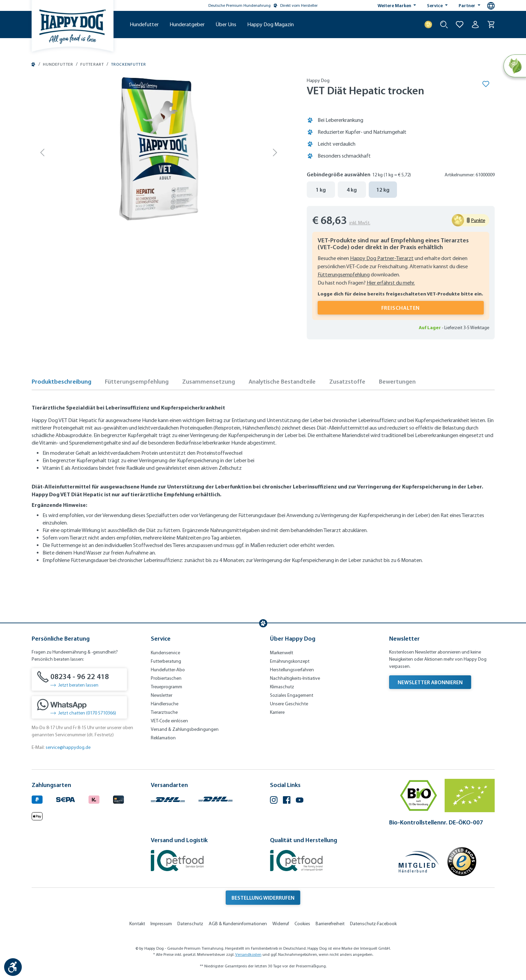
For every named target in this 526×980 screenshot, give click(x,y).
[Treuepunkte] (428, 25)
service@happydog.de (68, 747)
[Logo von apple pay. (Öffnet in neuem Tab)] (37, 815)
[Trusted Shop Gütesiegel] (462, 862)
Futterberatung (166, 661)
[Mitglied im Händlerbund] (419, 862)
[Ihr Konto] (475, 25)
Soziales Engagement (292, 695)
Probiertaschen (166, 678)
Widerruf (281, 924)
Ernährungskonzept (290, 661)
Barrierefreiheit (330, 924)
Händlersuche (165, 704)
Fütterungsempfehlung (344, 275)
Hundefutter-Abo (168, 670)
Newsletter (162, 695)
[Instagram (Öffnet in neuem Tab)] (274, 801)
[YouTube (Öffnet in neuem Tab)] (300, 801)
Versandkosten (248, 954)
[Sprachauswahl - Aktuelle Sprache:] (491, 6)
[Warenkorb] (491, 25)
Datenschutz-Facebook (373, 924)
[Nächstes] (275, 152)
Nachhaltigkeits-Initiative (295, 678)
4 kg (352, 190)
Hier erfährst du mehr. (391, 283)
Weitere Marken (395, 5)
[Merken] (485, 84)
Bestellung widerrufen (263, 898)
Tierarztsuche (164, 712)
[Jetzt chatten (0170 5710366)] (79, 707)
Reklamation (163, 738)
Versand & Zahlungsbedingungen (185, 729)
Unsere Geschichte (289, 704)
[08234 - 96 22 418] (79, 679)
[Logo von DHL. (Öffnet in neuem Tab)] (168, 798)
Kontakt (137, 924)
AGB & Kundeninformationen (238, 924)
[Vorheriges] (43, 152)
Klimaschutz (282, 687)
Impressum (161, 924)
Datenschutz (190, 924)
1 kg (321, 190)
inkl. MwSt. (360, 223)
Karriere (277, 712)
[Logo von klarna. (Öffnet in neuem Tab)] (94, 798)
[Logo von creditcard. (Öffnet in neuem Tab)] (118, 798)
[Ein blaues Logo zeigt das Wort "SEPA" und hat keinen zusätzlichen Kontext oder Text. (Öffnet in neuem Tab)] (66, 798)
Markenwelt (282, 653)
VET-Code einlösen (169, 721)
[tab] (61, 384)
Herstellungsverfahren (292, 670)
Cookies (302, 924)
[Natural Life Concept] (515, 66)
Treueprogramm (166, 687)
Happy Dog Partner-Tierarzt (382, 258)
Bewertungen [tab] (397, 382)
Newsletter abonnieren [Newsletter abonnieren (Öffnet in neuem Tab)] (430, 682)
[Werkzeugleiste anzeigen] (13, 967)
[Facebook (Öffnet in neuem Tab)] (287, 801)
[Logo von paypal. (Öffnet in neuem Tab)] (37, 798)
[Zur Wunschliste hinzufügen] (460, 25)
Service (435, 5)
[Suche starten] (444, 25)
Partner (467, 5)
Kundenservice (165, 653)
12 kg (383, 190)
